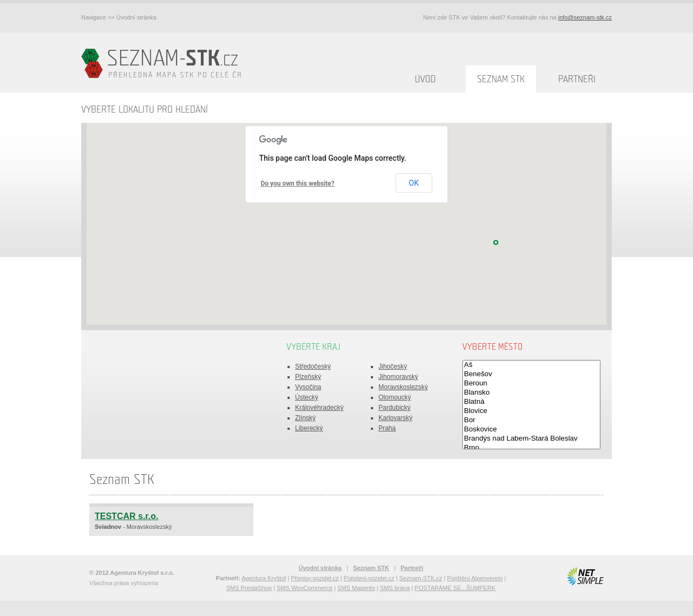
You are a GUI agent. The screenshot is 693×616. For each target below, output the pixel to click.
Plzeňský (308, 377)
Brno (531, 448)
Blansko (531, 393)
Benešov (531, 374)
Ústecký (307, 397)
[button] (496, 243)
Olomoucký (395, 397)
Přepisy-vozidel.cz (315, 578)
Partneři (577, 79)
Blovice (531, 411)
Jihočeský (393, 366)
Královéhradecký (319, 408)
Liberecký (309, 428)
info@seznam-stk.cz (585, 17)
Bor (531, 420)
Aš (531, 365)
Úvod (425, 79)
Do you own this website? (298, 184)
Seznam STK (501, 79)
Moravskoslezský (403, 387)
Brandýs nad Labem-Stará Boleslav (531, 439)
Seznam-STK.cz (420, 578)
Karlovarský (395, 418)
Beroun (531, 384)
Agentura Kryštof (264, 578)
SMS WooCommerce (305, 588)
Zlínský (305, 418)
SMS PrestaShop (249, 588)
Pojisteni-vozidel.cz (369, 578)
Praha (387, 428)
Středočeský (313, 366)
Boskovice (531, 430)
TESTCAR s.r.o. (126, 516)
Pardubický (394, 408)
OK (414, 183)
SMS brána (395, 588)
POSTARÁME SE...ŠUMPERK (455, 588)
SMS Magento (356, 588)
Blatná (531, 402)
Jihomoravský (398, 377)
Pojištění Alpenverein (475, 578)
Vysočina (308, 387)
